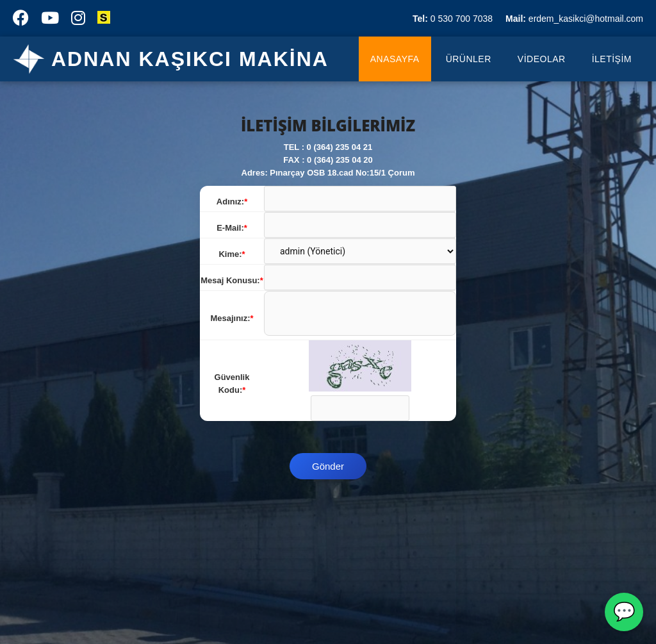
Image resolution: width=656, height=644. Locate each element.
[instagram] (78, 21)
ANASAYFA (395, 59)
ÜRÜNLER (469, 59)
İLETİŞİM (612, 59)
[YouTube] (50, 21)
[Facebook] (21, 21)
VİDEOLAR (542, 59)
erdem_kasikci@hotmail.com (574, 19)
